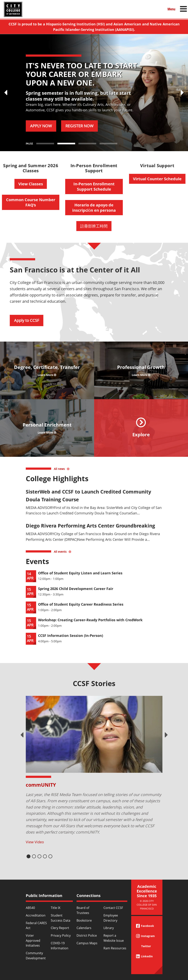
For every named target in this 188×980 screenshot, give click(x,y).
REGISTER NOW (79, 126)
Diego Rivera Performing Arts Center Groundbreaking (90, 526)
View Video (35, 842)
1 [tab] (29, 856)
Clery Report (60, 928)
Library (109, 928)
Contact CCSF (113, 908)
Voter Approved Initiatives (33, 940)
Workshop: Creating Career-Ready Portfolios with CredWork (90, 620)
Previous (22, 735)
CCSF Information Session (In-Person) (71, 635)
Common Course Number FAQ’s (31, 202)
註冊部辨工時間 (94, 226)
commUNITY (41, 785)
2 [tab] (34, 856)
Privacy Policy (61, 935)
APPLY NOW (41, 126)
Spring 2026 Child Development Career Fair (76, 589)
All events (60, 552)
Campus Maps (87, 943)
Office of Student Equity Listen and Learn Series (80, 573)
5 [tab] (50, 856)
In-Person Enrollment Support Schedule (94, 187)
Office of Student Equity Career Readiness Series (81, 604)
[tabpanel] (94, 770)
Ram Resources (115, 948)
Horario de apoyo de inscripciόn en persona (94, 208)
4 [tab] (45, 856)
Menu (171, 9)
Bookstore (84, 920)
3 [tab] (39, 856)
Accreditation (36, 915)
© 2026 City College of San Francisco (147, 905)
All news (59, 469)
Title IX (56, 908)
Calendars (84, 928)
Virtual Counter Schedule (157, 179)
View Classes (31, 184)
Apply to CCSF (27, 320)
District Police (87, 935)
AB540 (30, 908)
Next (166, 735)
